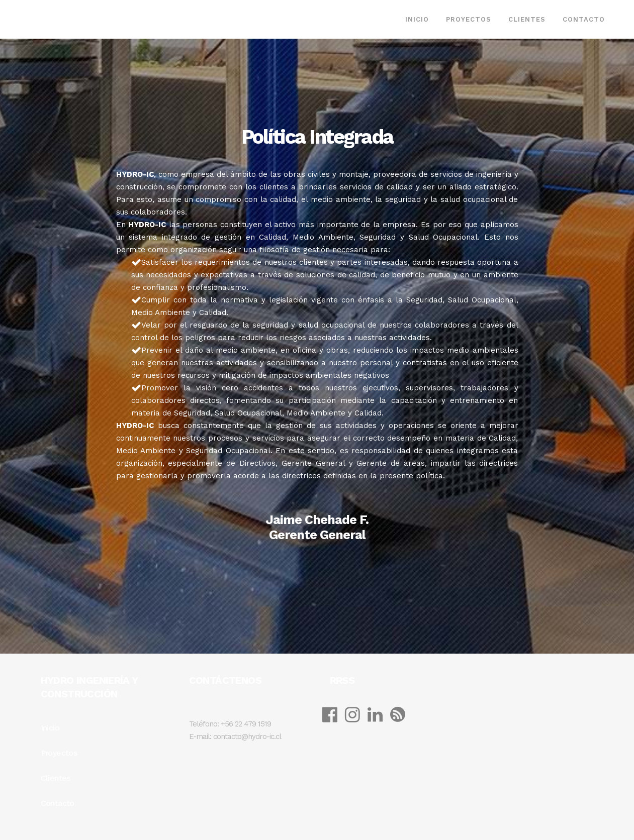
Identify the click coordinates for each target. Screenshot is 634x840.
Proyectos (59, 753)
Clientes (56, 778)
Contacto (58, 803)
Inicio (50, 728)
